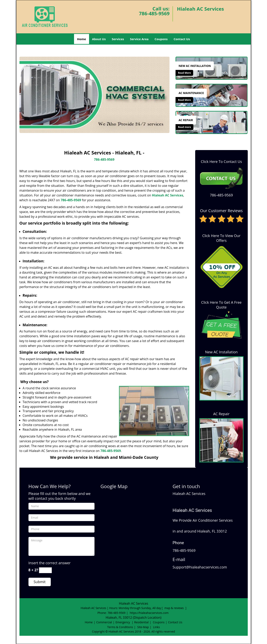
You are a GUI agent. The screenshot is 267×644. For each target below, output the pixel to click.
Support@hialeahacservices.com (200, 567)
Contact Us (182, 39)
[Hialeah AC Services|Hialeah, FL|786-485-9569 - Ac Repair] (186, 120)
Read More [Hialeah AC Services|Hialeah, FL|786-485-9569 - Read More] (184, 73)
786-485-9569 (154, 13)
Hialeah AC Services (168, 195)
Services (118, 39)
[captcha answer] (45, 570)
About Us (99, 39)
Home (81, 39)
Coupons (161, 39)
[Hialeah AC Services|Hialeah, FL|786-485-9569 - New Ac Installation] (195, 66)
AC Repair (221, 414)
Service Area (139, 39)
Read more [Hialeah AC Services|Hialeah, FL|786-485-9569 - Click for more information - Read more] (184, 127)
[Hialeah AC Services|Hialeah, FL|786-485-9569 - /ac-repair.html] (212, 122)
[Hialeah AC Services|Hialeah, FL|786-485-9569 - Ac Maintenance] (191, 93)
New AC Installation (221, 352)
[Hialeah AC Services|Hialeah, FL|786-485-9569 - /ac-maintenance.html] (212, 95)
